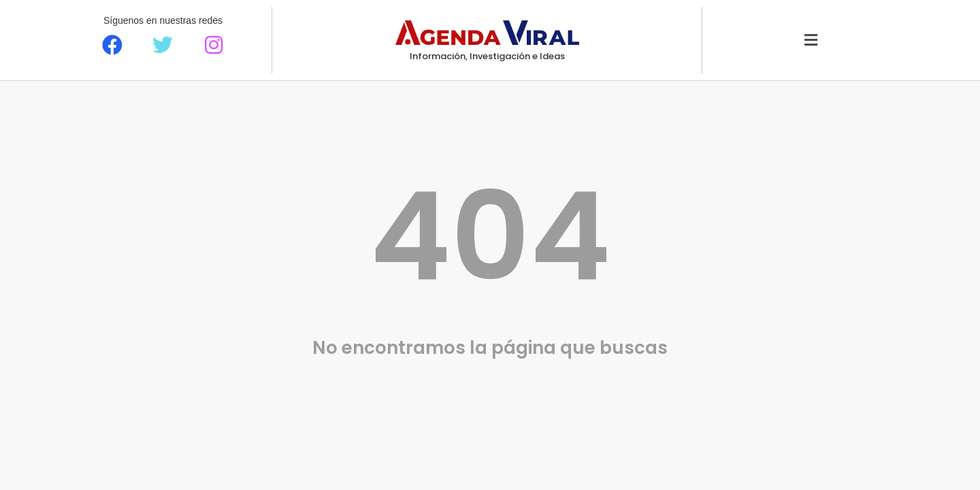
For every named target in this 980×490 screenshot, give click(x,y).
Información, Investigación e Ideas (487, 56)
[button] (811, 40)
